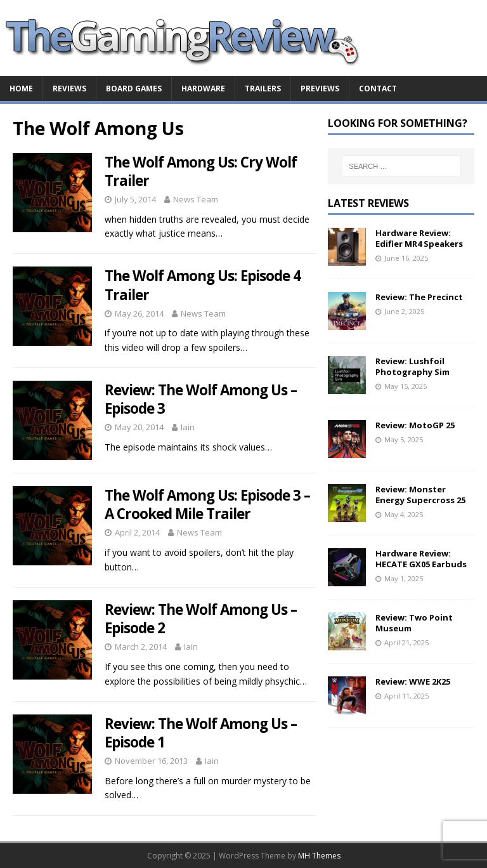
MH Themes (319, 856)
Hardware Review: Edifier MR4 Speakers (419, 238)
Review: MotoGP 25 (415, 425)
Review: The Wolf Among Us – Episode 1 (201, 733)
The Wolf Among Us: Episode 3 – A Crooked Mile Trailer (207, 504)
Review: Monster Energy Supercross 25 (420, 495)
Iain (188, 427)
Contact (378, 89)
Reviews (69, 89)
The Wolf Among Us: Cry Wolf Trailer (201, 171)
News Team (196, 199)
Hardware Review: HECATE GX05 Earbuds (421, 559)
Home (21, 89)
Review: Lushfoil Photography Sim (412, 366)
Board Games (134, 89)
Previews (320, 89)
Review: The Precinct (419, 297)
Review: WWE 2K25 (413, 681)
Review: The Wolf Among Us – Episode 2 (201, 619)
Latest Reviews (368, 203)
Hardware (203, 89)
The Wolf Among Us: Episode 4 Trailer (203, 285)
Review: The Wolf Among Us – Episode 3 (201, 399)
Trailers (263, 89)
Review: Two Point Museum (414, 623)
